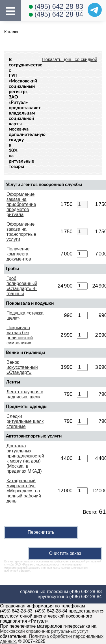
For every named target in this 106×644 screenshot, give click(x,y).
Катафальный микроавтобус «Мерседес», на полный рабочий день (24, 491)
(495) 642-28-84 (59, 14)
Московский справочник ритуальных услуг (44, 631)
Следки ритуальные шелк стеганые (25, 421)
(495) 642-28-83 (59, 6)
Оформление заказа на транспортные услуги (21, 232)
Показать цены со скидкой (70, 60)
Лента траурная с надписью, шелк (25, 394)
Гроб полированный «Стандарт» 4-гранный (22, 286)
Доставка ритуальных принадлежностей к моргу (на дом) (25, 453)
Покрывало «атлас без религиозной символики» (20, 335)
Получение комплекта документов (19, 254)
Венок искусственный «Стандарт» (22, 367)
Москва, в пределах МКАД (23, 469)
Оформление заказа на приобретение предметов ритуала (21, 204)
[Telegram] (95, 10)
